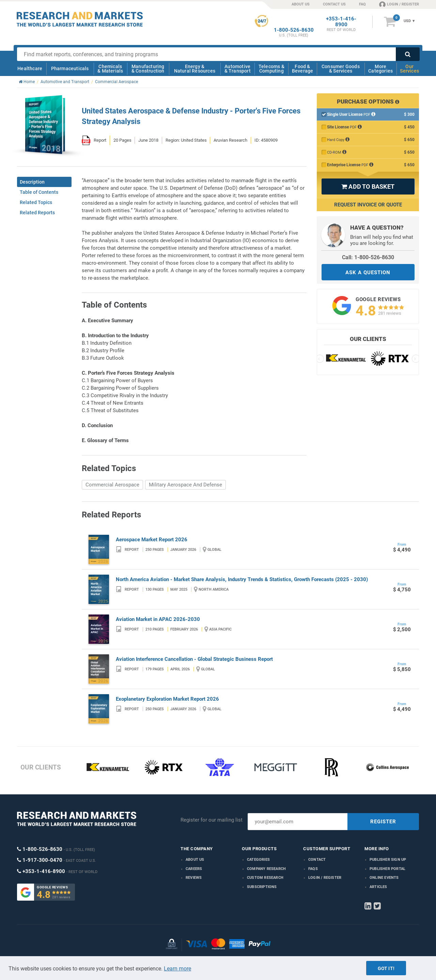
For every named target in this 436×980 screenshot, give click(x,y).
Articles (378, 887)
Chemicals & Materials (110, 69)
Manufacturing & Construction (148, 69)
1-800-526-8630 (294, 30)
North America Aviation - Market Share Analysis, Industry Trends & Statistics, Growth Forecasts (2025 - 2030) (242, 579)
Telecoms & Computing (271, 69)
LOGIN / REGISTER (399, 4)
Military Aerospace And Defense (185, 485)
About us (195, 860)
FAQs (313, 869)
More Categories (380, 69)
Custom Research (265, 878)
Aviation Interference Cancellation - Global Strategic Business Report (194, 659)
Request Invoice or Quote (368, 205)
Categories (258, 860)
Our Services (409, 69)
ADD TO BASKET (368, 186)
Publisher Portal (387, 869)
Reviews (194, 878)
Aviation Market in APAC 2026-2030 (158, 619)
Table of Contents (39, 192)
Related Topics (36, 202)
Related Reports (37, 213)
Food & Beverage (303, 69)
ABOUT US (301, 4)
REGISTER (383, 822)
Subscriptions (262, 887)
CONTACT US (334, 4)
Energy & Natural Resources (195, 69)
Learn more (177, 969)
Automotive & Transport (238, 69)
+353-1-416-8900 (341, 22)
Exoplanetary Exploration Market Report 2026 (167, 699)
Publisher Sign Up (388, 860)
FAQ (362, 4)
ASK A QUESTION (368, 273)
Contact (317, 860)
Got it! (386, 968)
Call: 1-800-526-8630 (368, 257)
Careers (194, 869)
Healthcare (30, 68)
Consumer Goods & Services (341, 69)
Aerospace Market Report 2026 (152, 540)
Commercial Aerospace (112, 485)
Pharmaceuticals (70, 68)
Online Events (384, 878)
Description (32, 182)
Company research (266, 869)
